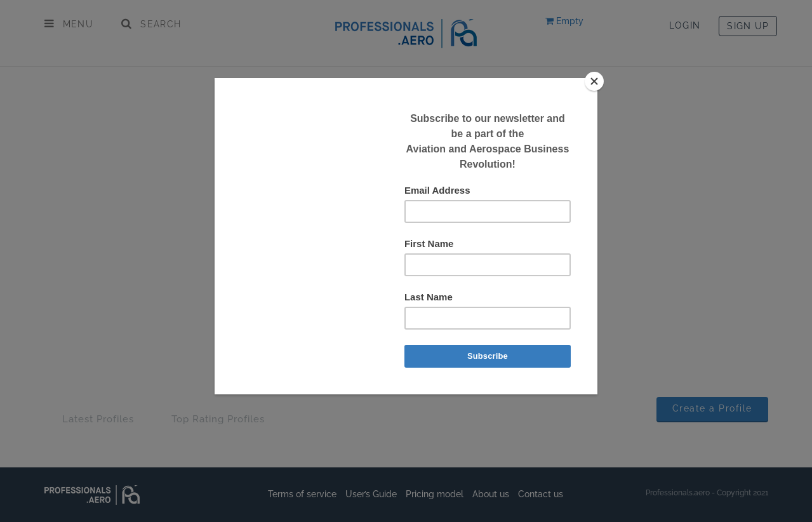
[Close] (594, 81)
